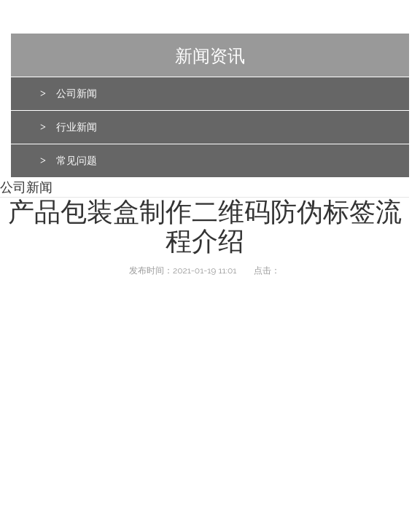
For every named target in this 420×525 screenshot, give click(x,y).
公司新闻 (77, 94)
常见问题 (77, 161)
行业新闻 (77, 127)
